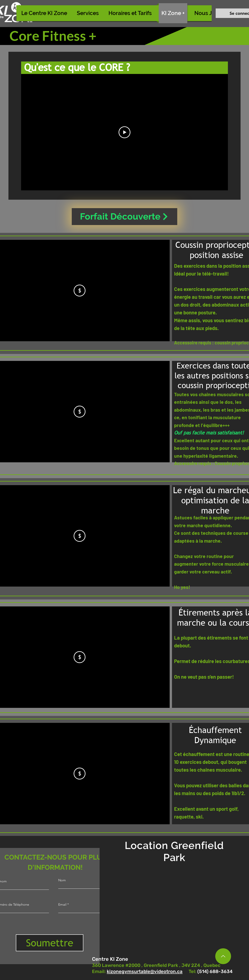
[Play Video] (124, 132)
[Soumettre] (50, 943)
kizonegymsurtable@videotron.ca (145, 971)
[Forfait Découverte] (124, 217)
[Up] (223, 956)
